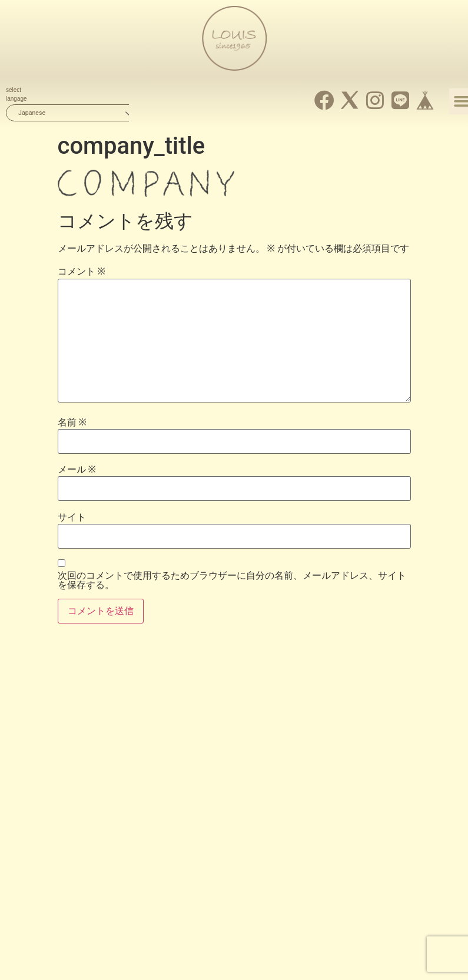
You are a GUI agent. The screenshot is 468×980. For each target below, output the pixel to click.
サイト (72, 517)
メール (77, 470)
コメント (82, 272)
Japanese (32, 113)
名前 (72, 423)
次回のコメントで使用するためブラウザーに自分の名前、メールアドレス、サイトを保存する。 (232, 580)
